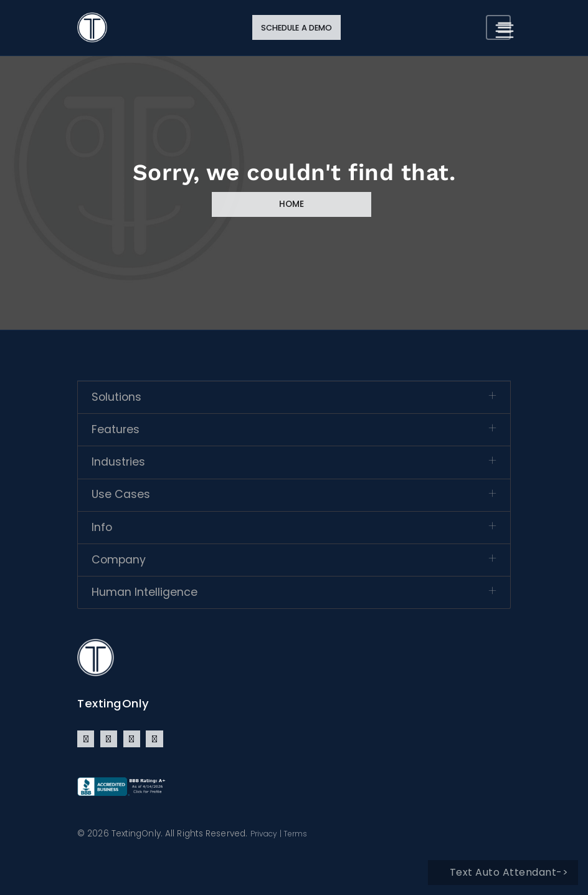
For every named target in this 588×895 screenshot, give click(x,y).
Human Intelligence (145, 592)
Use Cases (121, 494)
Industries (118, 462)
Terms (296, 834)
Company (119, 560)
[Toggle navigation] (498, 27)
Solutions (116, 397)
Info (102, 527)
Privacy (264, 834)
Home (292, 204)
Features (116, 429)
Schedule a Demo (297, 28)
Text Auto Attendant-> (509, 872)
